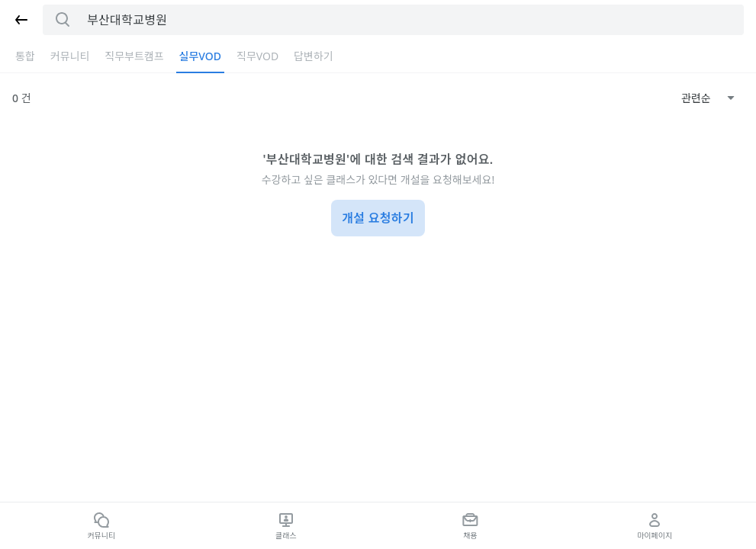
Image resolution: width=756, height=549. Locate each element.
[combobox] (708, 98)
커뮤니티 (70, 56)
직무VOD (257, 56)
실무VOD (200, 56)
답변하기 (314, 56)
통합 (25, 56)
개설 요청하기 (378, 218)
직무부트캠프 (134, 56)
